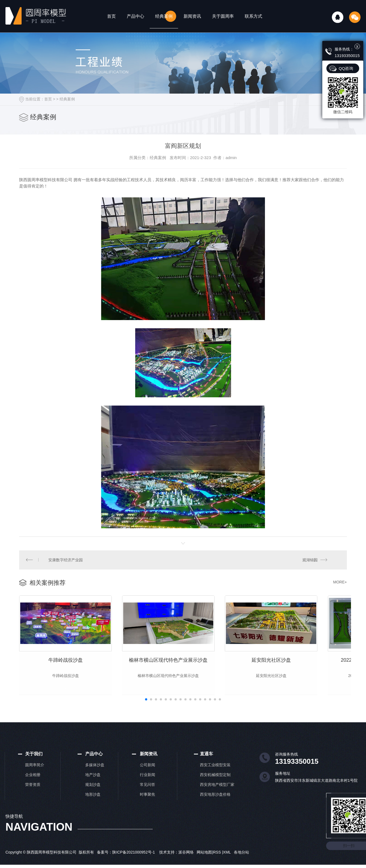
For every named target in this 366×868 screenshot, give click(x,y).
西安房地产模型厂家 (217, 791)
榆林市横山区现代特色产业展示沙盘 (183, 667)
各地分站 (241, 859)
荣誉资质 (33, 791)
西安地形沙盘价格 (215, 801)
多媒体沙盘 (95, 772)
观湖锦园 (310, 560)
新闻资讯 (192, 16)
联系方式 (253, 16)
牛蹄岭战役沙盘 (70, 667)
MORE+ (340, 582)
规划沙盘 (93, 791)
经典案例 (164, 16)
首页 (111, 16)
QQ (338, 17)
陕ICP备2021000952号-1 (134, 859)
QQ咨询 (346, 68)
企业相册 (33, 782)
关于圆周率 (223, 16)
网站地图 (204, 859)
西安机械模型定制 (215, 782)
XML (227, 859)
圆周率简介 (35, 772)
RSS (218, 859)
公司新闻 (147, 772)
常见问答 (147, 791)
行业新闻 (147, 782)
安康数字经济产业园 (66, 560)
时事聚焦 (147, 801)
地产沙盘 (93, 782)
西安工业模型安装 (215, 772)
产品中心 (135, 16)
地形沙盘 (93, 801)
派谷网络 (186, 859)
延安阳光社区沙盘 (296, 667)
